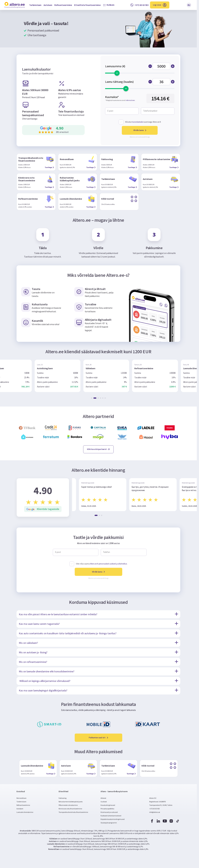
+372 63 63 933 (154, 809)
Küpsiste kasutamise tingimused (113, 819)
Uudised (104, 802)
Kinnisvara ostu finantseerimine (70, 809)
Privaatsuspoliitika (107, 809)
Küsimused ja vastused (109, 812)
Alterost (103, 798)
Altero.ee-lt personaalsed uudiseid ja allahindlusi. (109, 564)
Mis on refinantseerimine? (33, 662)
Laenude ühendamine (25, 812)
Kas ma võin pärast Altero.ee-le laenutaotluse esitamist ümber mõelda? (58, 614)
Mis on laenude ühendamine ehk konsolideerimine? (47, 671)
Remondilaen (21, 798)
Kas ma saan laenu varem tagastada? (39, 624)
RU (189, 5)
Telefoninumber (150, 111)
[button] (93, 398)
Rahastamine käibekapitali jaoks (71, 802)
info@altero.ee (155, 812)
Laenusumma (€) (115, 66)
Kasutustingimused (108, 805)
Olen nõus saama (102, 564)
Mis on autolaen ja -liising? (33, 652)
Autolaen (48, 5)
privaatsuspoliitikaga (143, 137)
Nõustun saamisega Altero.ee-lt (143, 122)
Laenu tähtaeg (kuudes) (119, 82)
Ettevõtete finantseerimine (87, 5)
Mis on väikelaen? (28, 643)
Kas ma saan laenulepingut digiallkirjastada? (43, 690)
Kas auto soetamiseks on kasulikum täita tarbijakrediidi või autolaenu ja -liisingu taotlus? (68, 633)
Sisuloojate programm (109, 823)
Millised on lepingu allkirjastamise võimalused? (45, 681)
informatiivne (130, 100)
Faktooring (63, 798)
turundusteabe (138, 122)
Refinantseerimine (63, 5)
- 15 (98, 449)
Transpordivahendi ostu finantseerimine (73, 812)
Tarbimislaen (35, 5)
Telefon (106, 552)
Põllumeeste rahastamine (68, 805)
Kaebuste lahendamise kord (111, 816)
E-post (110, 111)
